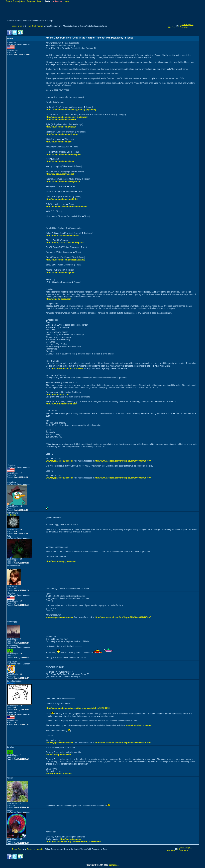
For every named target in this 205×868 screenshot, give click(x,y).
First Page (172, 27)
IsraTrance (113, 865)
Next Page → (187, 25)
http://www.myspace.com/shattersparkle (65, 243)
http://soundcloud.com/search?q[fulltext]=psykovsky (71, 110)
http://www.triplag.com (71, 839)
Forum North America (35, 26)
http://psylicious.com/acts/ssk (60, 174)
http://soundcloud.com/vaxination (62, 134)
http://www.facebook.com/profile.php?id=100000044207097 (123, 461)
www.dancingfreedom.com (59, 755)
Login (67, 1)
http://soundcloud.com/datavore (61, 119)
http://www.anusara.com (57, 394)
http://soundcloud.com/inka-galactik (63, 181)
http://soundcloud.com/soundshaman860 (65, 260)
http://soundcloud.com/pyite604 (61, 127)
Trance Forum (12, 1)
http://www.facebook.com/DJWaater (84, 841)
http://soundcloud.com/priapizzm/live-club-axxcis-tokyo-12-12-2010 (78, 708)
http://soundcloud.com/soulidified (62, 199)
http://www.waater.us (56, 841)
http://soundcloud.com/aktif (59, 142)
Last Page (185, 27)
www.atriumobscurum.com (139, 725)
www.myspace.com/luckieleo (60, 461)
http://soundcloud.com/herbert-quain (63, 154)
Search (40, 1)
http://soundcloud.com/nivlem (60, 161)
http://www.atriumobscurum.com (68, 368)
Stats (23, 1)
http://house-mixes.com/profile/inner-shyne (66, 207)
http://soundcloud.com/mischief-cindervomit (67, 117)
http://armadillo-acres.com (58, 299)
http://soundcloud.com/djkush (60, 272)
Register (31, 1)
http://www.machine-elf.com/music (62, 236)
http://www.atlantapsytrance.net (61, 561)
